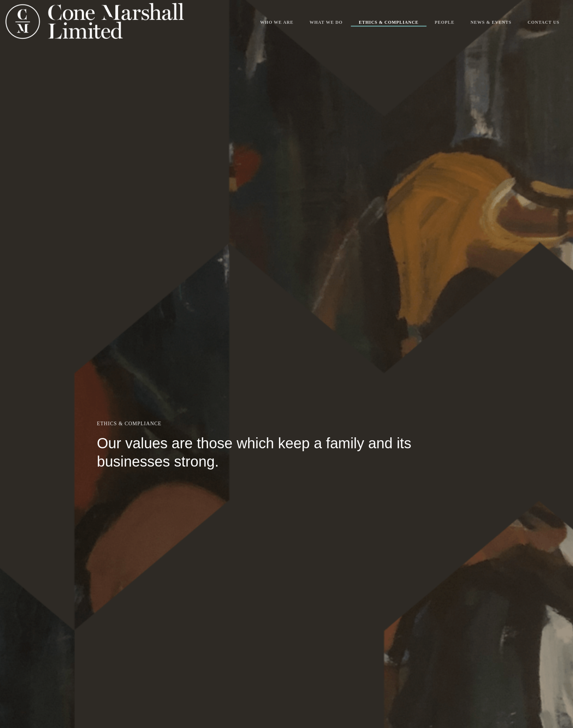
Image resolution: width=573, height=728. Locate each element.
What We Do (326, 22)
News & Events (491, 22)
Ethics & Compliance (389, 22)
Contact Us (544, 22)
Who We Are (277, 22)
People (444, 22)
